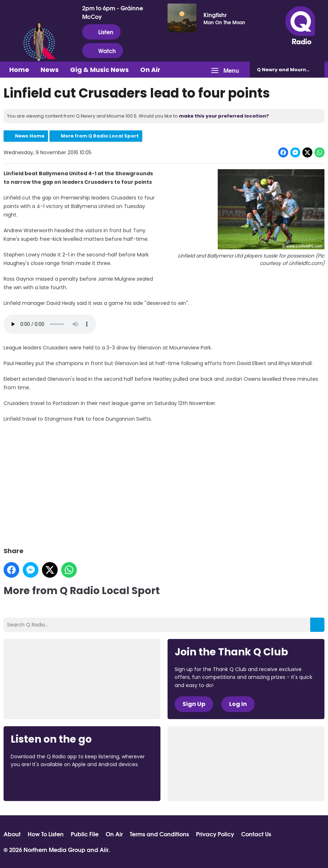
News (50, 70)
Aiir (104, 849)
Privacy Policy (215, 834)
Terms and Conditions (159, 834)
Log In (238, 704)
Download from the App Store (38, 784)
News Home (30, 136)
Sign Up (194, 704)
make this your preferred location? (224, 116)
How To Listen (46, 834)
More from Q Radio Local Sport (100, 136)
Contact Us (256, 834)
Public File (85, 834)
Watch (103, 51)
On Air (150, 70)
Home (19, 70)
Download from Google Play (98, 784)
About (12, 834)
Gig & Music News (99, 70)
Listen (101, 32)
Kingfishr (215, 15)
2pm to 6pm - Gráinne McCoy (113, 12)
